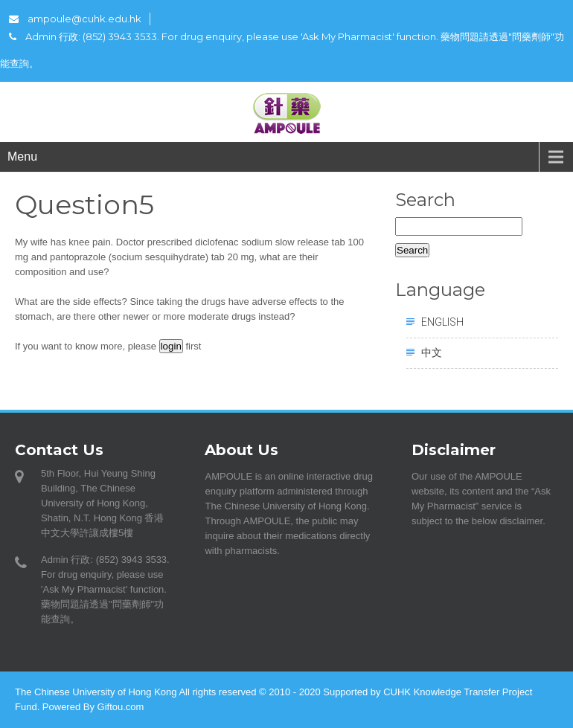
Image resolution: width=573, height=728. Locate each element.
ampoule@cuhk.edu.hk (75, 19)
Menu (22, 157)
